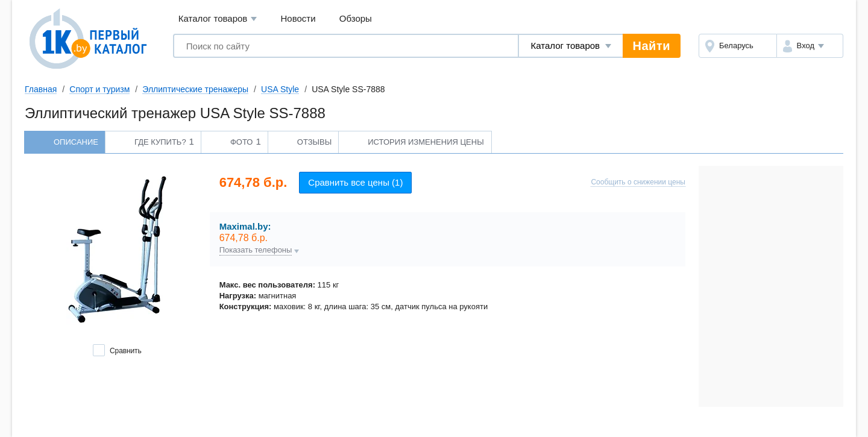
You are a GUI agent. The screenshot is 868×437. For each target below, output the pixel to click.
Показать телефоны (256, 250)
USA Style (280, 89)
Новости (298, 18)
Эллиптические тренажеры (195, 89)
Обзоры (356, 18)
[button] (810, 46)
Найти (652, 46)
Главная (41, 89)
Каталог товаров (218, 19)
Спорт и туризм (99, 89)
